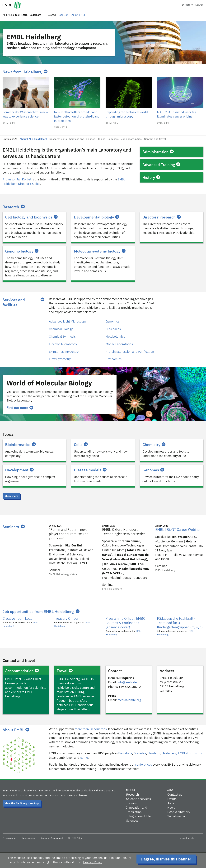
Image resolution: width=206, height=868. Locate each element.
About (170, 790)
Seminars (113, 139)
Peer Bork (63, 15)
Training (132, 803)
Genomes (153, 470)
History (151, 177)
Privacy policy (9, 838)
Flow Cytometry (60, 359)
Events (172, 799)
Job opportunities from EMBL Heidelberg (38, 611)
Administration (158, 152)
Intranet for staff (187, 838)
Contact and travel (155, 139)
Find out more (20, 408)
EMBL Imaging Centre (64, 352)
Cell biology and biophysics (31, 217)
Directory (187, 5)
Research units (58, 139)
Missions (131, 790)
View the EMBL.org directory (22, 803)
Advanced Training (161, 165)
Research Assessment (52, 838)
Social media (176, 816)
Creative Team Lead (18, 619)
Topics (101, 139)
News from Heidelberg (22, 72)
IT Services (113, 329)
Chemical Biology (61, 329)
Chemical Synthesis (62, 337)
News (171, 808)
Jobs (171, 803)
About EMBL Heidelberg (33, 139)
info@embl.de (127, 683)
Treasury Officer (66, 619)
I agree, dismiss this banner (166, 859)
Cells (81, 445)
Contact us (175, 795)
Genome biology (22, 251)
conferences (143, 765)
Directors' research (162, 217)
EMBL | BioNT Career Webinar (178, 530)
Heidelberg (169, 753)
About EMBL (78, 15)
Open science (28, 838)
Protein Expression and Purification (130, 352)
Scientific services (138, 799)
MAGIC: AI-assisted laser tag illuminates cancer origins (177, 114)
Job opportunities (131, 139)
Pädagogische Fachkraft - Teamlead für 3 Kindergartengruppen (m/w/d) (180, 623)
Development (19, 470)
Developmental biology (96, 217)
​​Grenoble (140, 753)
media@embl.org (129, 700)
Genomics (112, 322)
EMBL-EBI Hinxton (191, 753)
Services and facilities (14, 302)
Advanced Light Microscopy (68, 322)
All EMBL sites (11, 15)
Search (199, 5)
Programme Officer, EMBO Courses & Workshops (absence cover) (126, 623)
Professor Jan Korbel (17, 180)
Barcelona (125, 753)
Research (11, 207)
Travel (65, 671)
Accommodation (22, 671)
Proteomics (114, 359)
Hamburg (154, 753)
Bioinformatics (20, 445)
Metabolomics (115, 337)
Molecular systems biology (100, 251)
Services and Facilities (82, 139)
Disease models (90, 470)
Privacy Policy (93, 862)
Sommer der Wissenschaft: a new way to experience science (25, 114)
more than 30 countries (91, 729)
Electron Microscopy (63, 344)
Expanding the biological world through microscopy (127, 114)
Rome (84, 758)
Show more (11, 496)
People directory (179, 812)
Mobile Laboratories (119, 344)
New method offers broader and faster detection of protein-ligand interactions (77, 117)
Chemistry (154, 445)
